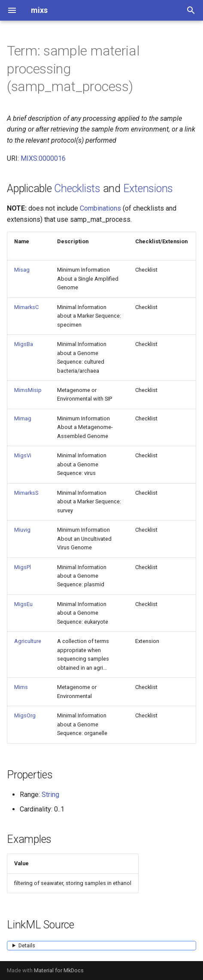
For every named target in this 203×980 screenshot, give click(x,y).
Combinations (100, 208)
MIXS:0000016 (43, 158)
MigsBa (24, 344)
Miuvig (22, 530)
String (50, 795)
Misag (22, 270)
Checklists (77, 188)
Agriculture (28, 641)
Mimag (23, 418)
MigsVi (23, 455)
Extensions (148, 188)
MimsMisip (28, 390)
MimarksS (26, 493)
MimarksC (26, 307)
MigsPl (23, 567)
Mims (21, 687)
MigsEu (23, 604)
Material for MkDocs (59, 970)
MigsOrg (25, 715)
